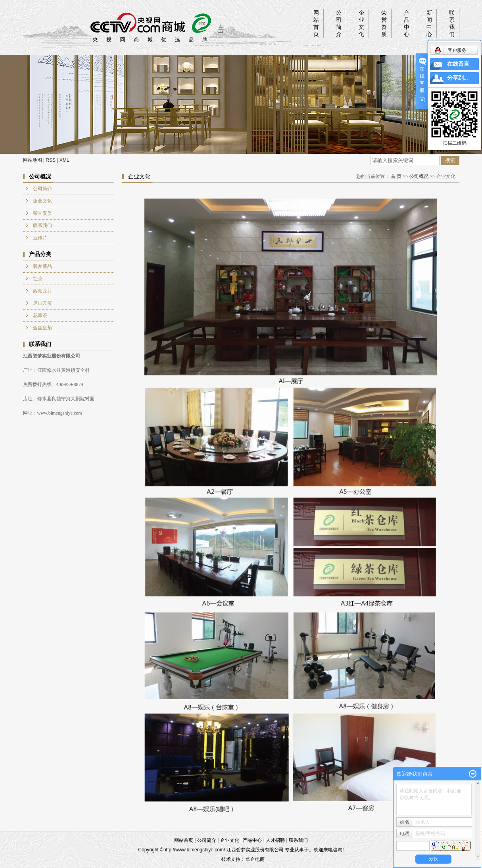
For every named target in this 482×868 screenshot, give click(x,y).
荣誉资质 (384, 23)
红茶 (38, 279)
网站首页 (316, 23)
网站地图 (33, 160)
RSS (51, 160)
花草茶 (40, 315)
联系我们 (452, 23)
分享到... (458, 78)
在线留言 (458, 64)
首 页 (396, 176)
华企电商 (255, 859)
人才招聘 (275, 840)
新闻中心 (429, 23)
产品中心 (407, 23)
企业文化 (361, 23)
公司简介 (339, 23)
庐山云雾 (42, 303)
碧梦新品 (42, 266)
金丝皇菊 (42, 328)
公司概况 (419, 176)
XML (64, 160)
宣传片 (40, 238)
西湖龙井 (42, 291)
